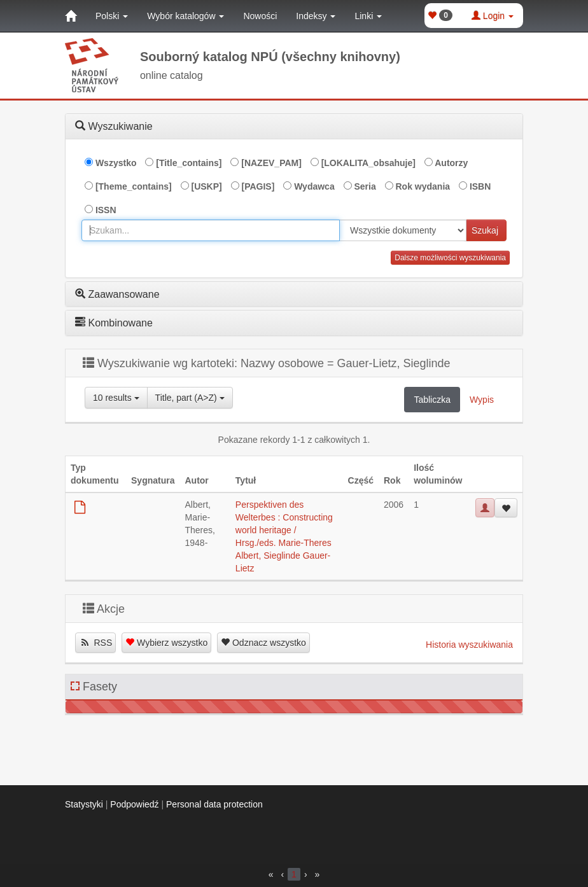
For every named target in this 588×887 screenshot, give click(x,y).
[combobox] (211, 230)
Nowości (260, 16)
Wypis (482, 400)
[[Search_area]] (403, 230)
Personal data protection (214, 804)
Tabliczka (432, 400)
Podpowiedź (134, 804)
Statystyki (84, 804)
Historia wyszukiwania (469, 645)
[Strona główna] (71, 16)
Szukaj (485, 230)
